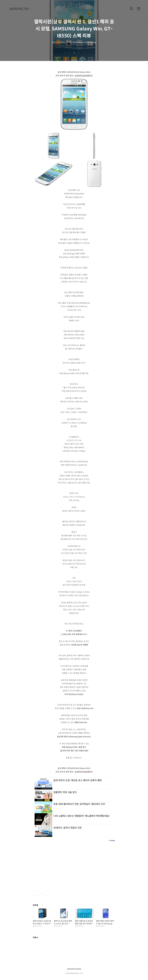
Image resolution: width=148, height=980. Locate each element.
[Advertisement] (74, 865)
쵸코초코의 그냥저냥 (21, 9)
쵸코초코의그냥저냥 (74, 969)
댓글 (35, 937)
